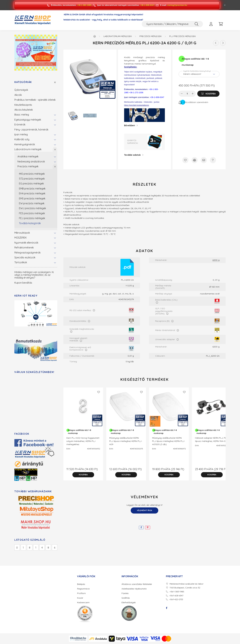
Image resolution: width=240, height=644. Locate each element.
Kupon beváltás (23, 283)
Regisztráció (83, 589)
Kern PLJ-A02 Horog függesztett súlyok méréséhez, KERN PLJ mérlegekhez (83, 441)
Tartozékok (21, 262)
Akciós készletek (24, 110)
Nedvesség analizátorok (31, 161)
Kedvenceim (83, 603)
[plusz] (193, 94)
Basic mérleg (22, 115)
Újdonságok (21, 90)
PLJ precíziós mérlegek (183, 36)
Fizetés (125, 593)
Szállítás (126, 598)
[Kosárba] (208, 94)
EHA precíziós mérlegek (32, 193)
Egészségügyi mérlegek (28, 120)
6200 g (216, 260)
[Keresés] (197, 24)
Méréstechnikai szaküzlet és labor (187, 584)
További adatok (132, 155)
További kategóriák (30, 223)
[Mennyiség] (187, 94)
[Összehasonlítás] (195, 160)
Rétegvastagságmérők (27, 253)
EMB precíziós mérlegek (32, 189)
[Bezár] (225, 5)
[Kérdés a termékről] (213, 160)
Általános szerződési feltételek (137, 584)
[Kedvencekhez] (185, 160)
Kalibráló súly (22, 139)
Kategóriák (23, 82)
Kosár (80, 598)
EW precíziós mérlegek (32, 203)
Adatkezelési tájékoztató (134, 589)
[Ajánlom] (204, 160)
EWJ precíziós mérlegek (32, 208)
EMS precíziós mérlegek (32, 198)
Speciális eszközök (25, 257)
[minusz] (182, 94)
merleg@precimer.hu (177, 5)
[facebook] (141, 527)
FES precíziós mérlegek (32, 213)
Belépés (81, 584)
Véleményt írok (144, 510)
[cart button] (221, 24)
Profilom (81, 593)
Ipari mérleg (21, 134)
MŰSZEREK (21, 238)
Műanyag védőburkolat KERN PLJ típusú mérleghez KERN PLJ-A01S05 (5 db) (169, 441)
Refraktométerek (24, 248)
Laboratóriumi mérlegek (28, 149)
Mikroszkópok (22, 233)
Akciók (18, 95)
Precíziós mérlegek (28, 166)
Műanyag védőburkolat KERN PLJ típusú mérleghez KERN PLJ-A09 (126, 441)
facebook (167, 608)
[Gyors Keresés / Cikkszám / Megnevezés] (172, 24)
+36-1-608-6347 (147, 5)
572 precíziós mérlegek (32, 179)
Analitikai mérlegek (28, 156)
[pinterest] (148, 527)
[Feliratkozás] (193, 102)
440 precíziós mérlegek (32, 174)
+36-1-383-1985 (84, 5)
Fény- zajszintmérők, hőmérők (31, 130)
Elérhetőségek (129, 603)
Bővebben (130, 125)
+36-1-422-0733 (176, 599)
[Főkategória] (95, 36)
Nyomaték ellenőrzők (26, 243)
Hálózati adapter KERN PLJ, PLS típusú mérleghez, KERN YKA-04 (211, 439)
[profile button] (211, 24)
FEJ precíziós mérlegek (32, 218)
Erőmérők (20, 125)
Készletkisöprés (23, 105)
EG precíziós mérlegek (31, 183)
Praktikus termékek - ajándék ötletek (35, 100)
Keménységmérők (25, 144)
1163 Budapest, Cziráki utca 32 (185, 588)
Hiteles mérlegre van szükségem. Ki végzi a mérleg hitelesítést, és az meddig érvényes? (34, 275)
